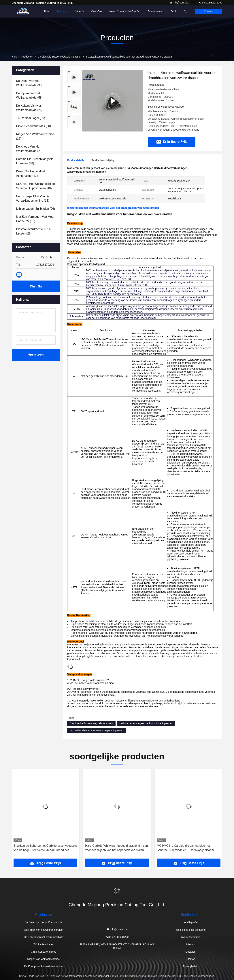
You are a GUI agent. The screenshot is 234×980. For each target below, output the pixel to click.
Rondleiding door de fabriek (190, 930)
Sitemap (190, 959)
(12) (35, 219)
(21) (29, 149)
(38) (35, 161)
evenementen (155, 11)
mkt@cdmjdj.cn (180, 3)
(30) (33, 126)
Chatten (208, 11)
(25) (30, 174)
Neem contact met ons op (125, 11)
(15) (35, 136)
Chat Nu (36, 286)
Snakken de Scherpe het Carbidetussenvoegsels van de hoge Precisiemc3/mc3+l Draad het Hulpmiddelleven (45, 848)
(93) (29, 83)
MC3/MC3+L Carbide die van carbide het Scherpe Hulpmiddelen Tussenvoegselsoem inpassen (185, 848)
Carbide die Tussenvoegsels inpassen (60, 57)
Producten (62, 11)
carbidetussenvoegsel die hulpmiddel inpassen (146, 723)
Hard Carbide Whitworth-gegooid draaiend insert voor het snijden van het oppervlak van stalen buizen (117, 848)
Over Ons (97, 11)
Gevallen (190, 952)
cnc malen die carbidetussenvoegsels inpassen (97, 730)
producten (27, 57)
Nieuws (190, 944)
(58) (29, 95)
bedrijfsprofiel (190, 922)
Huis (47, 11)
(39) (31, 118)
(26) (29, 108)
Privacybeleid (190, 966)
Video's (80, 11)
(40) (35, 186)
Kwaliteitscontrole (191, 937)
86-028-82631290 (210, 3)
